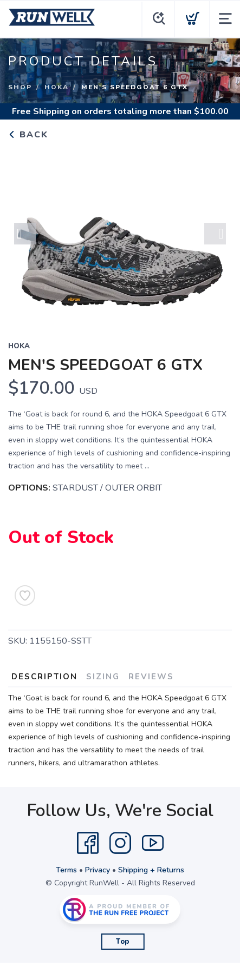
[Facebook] (88, 843)
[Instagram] (120, 843)
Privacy (98, 870)
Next (215, 234)
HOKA (57, 87)
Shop (20, 87)
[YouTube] (153, 843)
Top (123, 942)
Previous (25, 234)
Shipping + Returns (151, 870)
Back (28, 135)
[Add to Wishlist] (25, 595)
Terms (66, 870)
